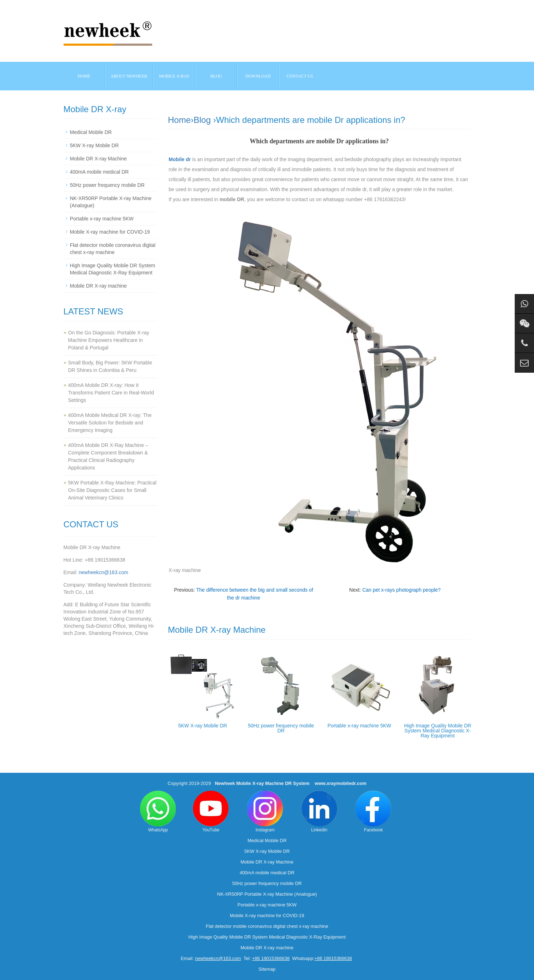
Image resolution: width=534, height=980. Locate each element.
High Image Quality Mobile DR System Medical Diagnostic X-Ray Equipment (438, 731)
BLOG (216, 76)
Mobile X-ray (174, 76)
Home (84, 76)
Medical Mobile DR (91, 132)
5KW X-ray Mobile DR (203, 726)
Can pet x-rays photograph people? (401, 590)
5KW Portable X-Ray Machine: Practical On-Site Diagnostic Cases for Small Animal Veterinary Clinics (112, 490)
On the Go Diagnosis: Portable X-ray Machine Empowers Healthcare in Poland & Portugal (109, 340)
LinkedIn (319, 812)
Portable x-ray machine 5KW (359, 726)
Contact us (300, 76)
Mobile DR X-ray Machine (99, 159)
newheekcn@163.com (103, 572)
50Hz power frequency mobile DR (281, 728)
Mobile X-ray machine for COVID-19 (110, 232)
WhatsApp (158, 812)
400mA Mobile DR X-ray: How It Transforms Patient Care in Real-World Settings (111, 393)
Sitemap (267, 969)
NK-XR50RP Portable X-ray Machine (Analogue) (267, 894)
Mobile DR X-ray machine (99, 286)
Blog (202, 120)
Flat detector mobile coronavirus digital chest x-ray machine (267, 926)
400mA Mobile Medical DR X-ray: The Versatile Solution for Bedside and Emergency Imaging (110, 423)
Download (258, 76)
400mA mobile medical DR (99, 172)
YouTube (211, 812)
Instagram (265, 812)
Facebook (373, 812)
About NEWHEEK (129, 76)
